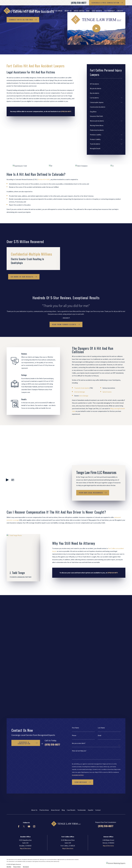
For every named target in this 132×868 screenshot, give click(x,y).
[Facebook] (19, 681)
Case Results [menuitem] (97, 11)
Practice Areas (44, 665)
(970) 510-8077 (79, 3)
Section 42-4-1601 (44, 179)
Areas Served (55, 665)
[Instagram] (34, 681)
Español (91, 665)
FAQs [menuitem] (88, 11)
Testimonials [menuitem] (109, 11)
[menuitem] (106, 84)
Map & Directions (25, 703)
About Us (34, 665)
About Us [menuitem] (68, 11)
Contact (98, 665)
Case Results (71, 665)
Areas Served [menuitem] (79, 11)
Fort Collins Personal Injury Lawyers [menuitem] (54, 11)
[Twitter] (24, 681)
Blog (63, 665)
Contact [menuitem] (120, 11)
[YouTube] (29, 681)
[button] (13, 466)
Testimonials (82, 665)
